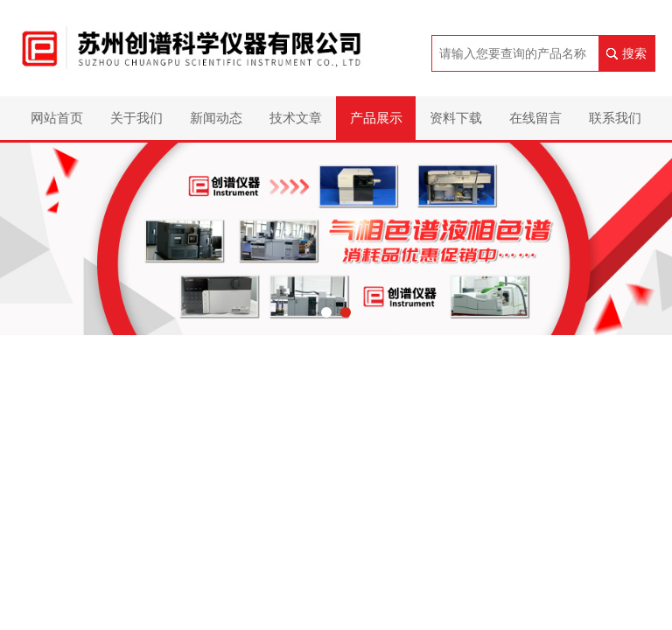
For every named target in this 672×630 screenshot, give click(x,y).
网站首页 (57, 118)
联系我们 (615, 118)
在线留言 (535, 118)
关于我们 (136, 118)
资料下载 (456, 118)
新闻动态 (216, 118)
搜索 (634, 53)
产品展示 (376, 118)
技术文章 (296, 118)
